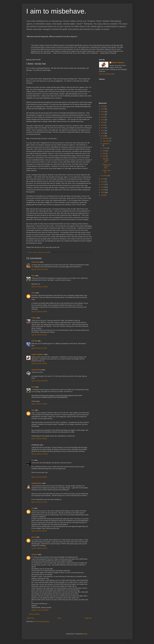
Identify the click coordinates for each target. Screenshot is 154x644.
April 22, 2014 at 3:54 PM (39, 477)
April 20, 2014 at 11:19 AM (40, 287)
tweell (33, 293)
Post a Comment (34, 614)
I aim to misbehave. (56, 11)
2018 (103, 125)
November (106, 141)
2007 (103, 195)
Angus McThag (36, 370)
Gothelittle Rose (37, 483)
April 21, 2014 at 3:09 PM (39, 439)
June (104, 151)
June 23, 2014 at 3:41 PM (39, 548)
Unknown (35, 554)
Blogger (85, 634)
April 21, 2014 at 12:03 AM (40, 381)
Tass (33, 410)
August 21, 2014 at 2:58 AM (40, 610)
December (106, 138)
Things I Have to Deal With (107, 166)
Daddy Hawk (36, 262)
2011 (103, 184)
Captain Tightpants (38, 354)
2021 (103, 117)
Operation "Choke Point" (105, 160)
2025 (103, 106)
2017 (103, 128)
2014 (103, 136)
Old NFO (34, 341)
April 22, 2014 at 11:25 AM (40, 454)
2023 (103, 112)
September (106, 144)
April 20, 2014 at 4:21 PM (39, 348)
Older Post (88, 618)
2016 (103, 131)
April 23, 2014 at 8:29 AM (39, 531)
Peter (33, 276)
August (105, 148)
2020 (103, 120)
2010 (103, 187)
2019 (103, 122)
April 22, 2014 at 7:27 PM (39, 502)
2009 (103, 190)
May (104, 153)
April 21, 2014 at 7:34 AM (39, 404)
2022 (103, 114)
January (105, 176)
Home (59, 618)
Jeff (33, 508)
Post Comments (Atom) (42, 622)
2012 (103, 182)
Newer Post (30, 618)
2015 (103, 133)
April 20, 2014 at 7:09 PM (39, 364)
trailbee (34, 318)
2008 (103, 192)
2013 (103, 179)
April (104, 156)
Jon (33, 460)
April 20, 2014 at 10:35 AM (40, 269)
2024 (103, 109)
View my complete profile (107, 74)
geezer (34, 537)
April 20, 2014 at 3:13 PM (39, 312)
